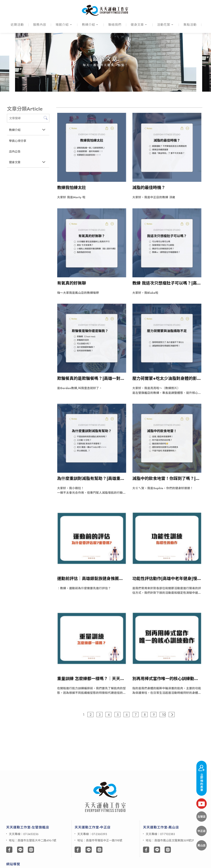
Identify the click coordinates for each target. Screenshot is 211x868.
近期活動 (17, 25)
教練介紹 (88, 25)
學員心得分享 (18, 141)
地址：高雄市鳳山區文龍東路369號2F (170, 840)
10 (164, 715)
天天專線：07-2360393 (92, 834)
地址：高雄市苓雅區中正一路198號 (100, 840)
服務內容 (40, 25)
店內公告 (15, 152)
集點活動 (190, 25)
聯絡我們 (115, 25)
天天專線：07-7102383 (160, 834)
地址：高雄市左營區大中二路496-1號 (33, 840)
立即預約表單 (202, 777)
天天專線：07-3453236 (24, 834)
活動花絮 (164, 25)
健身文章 (137, 25)
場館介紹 (62, 25)
